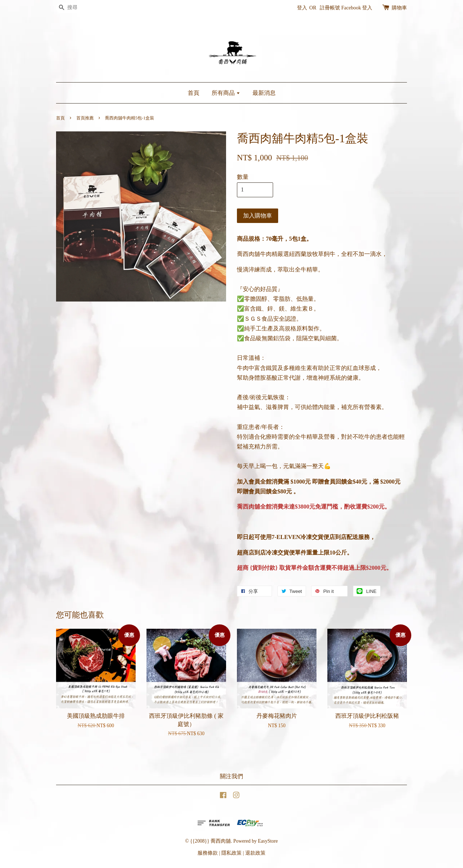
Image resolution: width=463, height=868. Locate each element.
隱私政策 (231, 853)
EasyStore (268, 841)
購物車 (399, 8)
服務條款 (208, 853)
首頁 (194, 93)
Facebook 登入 (357, 8)
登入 (302, 8)
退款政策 (255, 853)
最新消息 (264, 93)
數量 (243, 177)
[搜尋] (78, 8)
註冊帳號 (330, 8)
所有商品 (226, 93)
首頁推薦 (85, 118)
